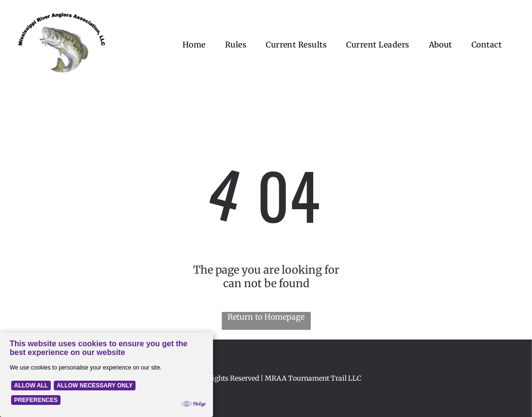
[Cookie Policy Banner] (106, 375)
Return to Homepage (266, 317)
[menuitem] (194, 45)
